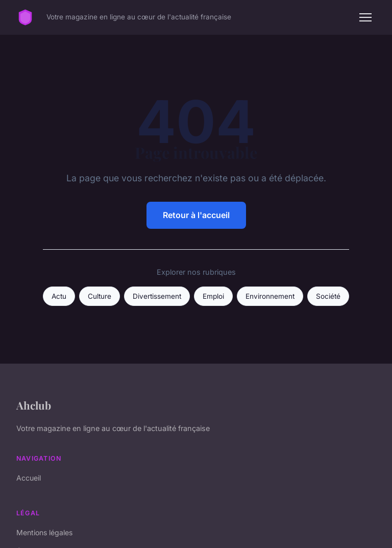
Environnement (270, 296)
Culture (100, 296)
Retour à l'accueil (196, 215)
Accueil (29, 478)
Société (328, 296)
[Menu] (365, 17)
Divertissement (157, 296)
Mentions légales (44, 532)
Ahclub (34, 405)
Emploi (213, 296)
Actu (59, 296)
